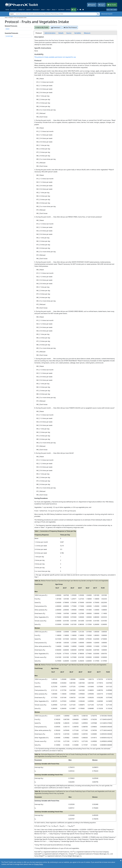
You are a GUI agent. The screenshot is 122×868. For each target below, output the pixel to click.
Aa (112, 10)
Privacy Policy (39, 864)
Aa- (108, 10)
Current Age (9, 36)
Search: (11, 14)
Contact (68, 10)
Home (7, 10)
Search (28, 10)
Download (56, 27)
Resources (36, 10)
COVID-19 (21, 10)
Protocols (13, 10)
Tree (74, 10)
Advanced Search (107, 14)
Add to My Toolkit (42, 27)
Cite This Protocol (70, 27)
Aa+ (115, 10)
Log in (101, 5)
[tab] (39, 33)
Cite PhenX (61, 10)
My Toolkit (112, 5)
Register (92, 5)
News (43, 10)
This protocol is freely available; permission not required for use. (55, 57)
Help (48, 10)
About (54, 10)
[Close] (121, 860)
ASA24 (7, 29)
